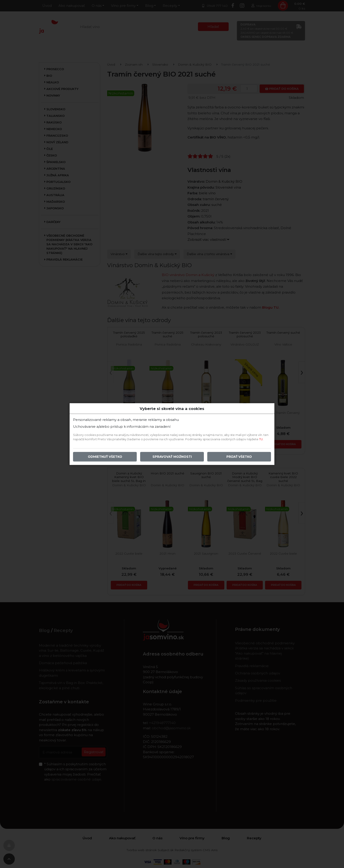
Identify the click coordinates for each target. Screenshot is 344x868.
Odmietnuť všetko (105, 457)
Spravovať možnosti (172, 457)
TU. (261, 439)
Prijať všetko (239, 457)
